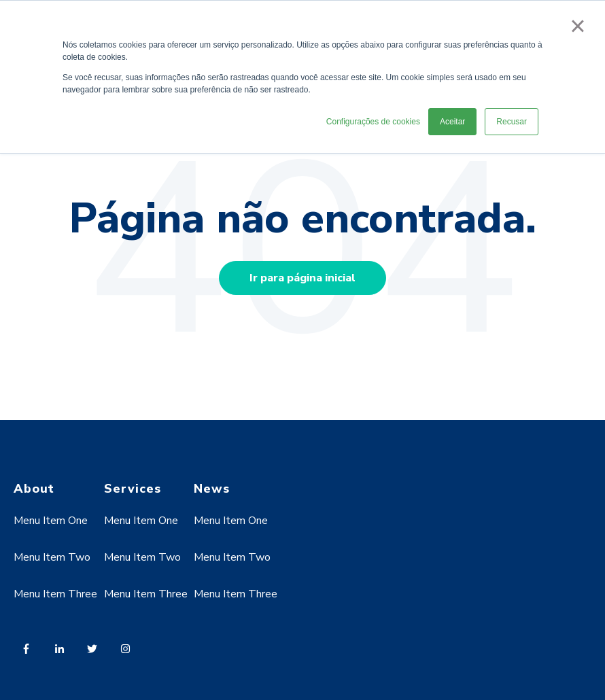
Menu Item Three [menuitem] (55, 594)
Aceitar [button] (452, 122)
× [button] (577, 26)
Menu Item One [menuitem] (51, 521)
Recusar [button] (512, 122)
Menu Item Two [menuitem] (52, 557)
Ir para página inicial (302, 278)
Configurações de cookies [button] (373, 122)
